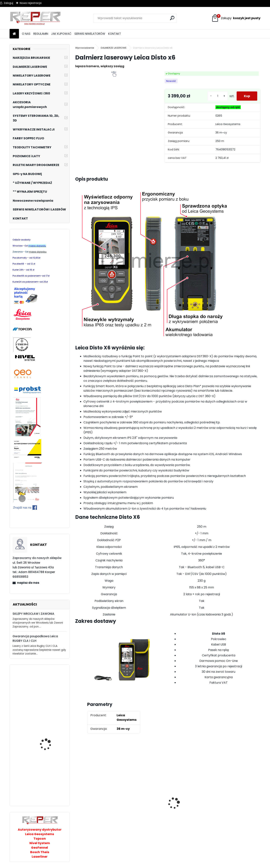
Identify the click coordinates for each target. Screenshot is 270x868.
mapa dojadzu (38, 252)
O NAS (26, 34)
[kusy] (217, 96)
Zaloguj (8, 3)
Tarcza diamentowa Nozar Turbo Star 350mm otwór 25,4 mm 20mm (98, 806)
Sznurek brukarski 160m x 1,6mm (142, 800)
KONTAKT (115, 34)
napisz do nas (28, 583)
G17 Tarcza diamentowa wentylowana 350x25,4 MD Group (190, 819)
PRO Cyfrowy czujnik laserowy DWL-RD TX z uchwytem (49, 747)
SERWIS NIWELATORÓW (90, 34)
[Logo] (35, 18)
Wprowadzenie (85, 48)
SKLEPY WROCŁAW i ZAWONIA (33, 614)
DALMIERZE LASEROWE (114, 48)
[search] (172, 18)
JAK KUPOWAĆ (61, 34)
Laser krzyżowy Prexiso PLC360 (49, 788)
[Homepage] (14, 34)
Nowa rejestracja (31, 3)
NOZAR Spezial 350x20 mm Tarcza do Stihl (236, 805)
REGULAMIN (41, 34)
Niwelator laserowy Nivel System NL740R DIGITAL (50, 702)
